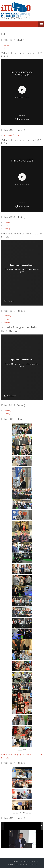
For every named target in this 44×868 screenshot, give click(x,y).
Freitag (6, 45)
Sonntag (7, 229)
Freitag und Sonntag (11, 135)
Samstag (7, 48)
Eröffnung (7, 222)
